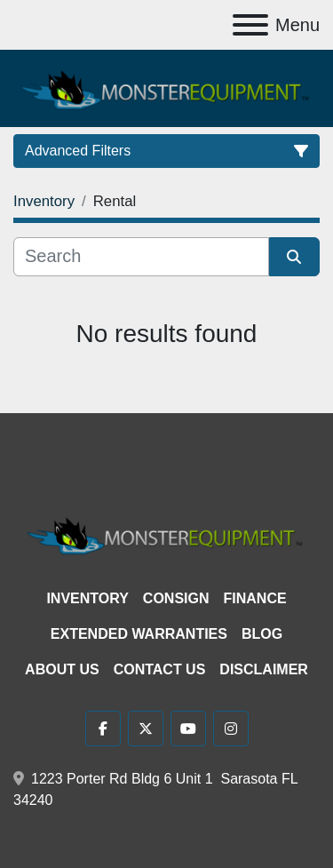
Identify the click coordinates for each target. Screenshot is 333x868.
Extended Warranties (139, 634)
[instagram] (231, 729)
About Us (62, 669)
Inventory (87, 598)
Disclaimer (264, 669)
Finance (255, 598)
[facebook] (103, 729)
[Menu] (250, 25)
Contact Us (160, 669)
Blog (262, 634)
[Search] (141, 257)
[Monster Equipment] (166, 534)
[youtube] (188, 729)
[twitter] (146, 729)
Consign (176, 598)
